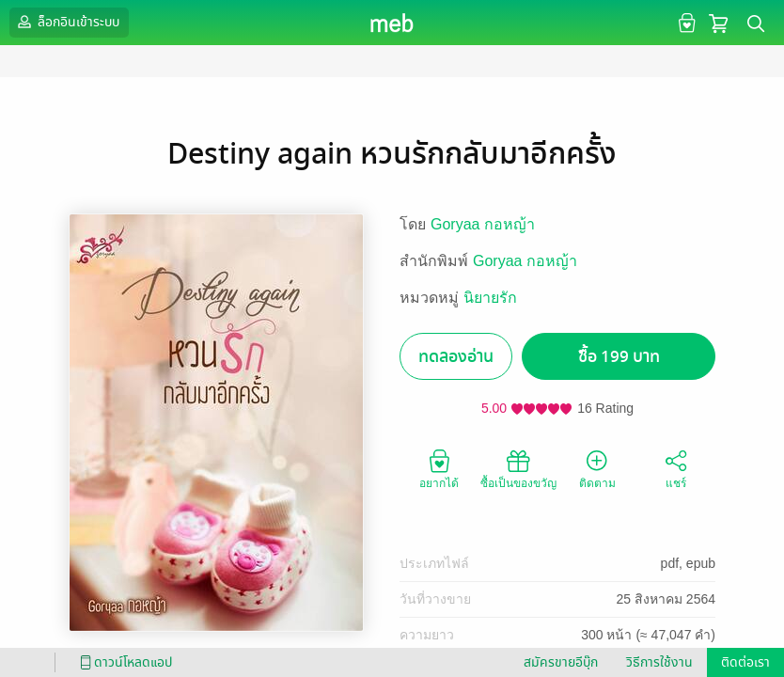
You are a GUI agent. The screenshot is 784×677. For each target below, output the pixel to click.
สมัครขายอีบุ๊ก (561, 662)
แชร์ (676, 468)
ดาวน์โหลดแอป (123, 662)
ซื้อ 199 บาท (619, 357)
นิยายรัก (490, 298)
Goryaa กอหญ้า (483, 224)
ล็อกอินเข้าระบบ (67, 22)
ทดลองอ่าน (456, 357)
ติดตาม (597, 468)
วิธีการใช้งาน (659, 662)
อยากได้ (439, 468)
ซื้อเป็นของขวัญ (518, 468)
